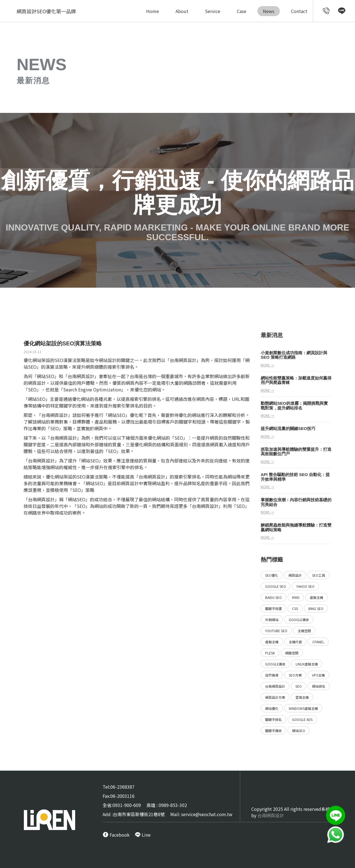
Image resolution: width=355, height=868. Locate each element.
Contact (299, 11)
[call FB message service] (116, 835)
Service (213, 11)
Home (153, 11)
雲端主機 (302, 697)
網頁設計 (187, 360)
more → (267, 365)
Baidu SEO (273, 597)
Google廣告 (299, 620)
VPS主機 (318, 675)
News (269, 11)
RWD (296, 597)
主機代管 (295, 642)
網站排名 (319, 686)
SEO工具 (319, 575)
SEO (299, 686)
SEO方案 (295, 675)
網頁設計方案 (275, 697)
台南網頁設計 (81, 376)
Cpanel (318, 642)
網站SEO (299, 731)
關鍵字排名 (273, 719)
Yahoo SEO (305, 586)
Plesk (270, 653)
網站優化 (272, 708)
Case (242, 11)
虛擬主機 (316, 597)
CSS (295, 608)
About (182, 11)
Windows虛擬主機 (303, 708)
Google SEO (276, 586)
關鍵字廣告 (273, 731)
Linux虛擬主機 (307, 664)
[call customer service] (326, 12)
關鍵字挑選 (273, 608)
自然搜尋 (272, 675)
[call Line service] (342, 12)
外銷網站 (272, 620)
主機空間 (304, 631)
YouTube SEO (276, 631)
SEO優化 (272, 575)
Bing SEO (316, 608)
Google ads (302, 719)
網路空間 (292, 653)
